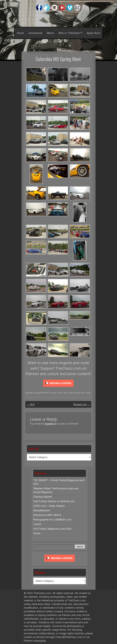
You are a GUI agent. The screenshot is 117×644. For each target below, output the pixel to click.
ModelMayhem (42, 510)
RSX (83, 393)
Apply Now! (93, 33)
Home (20, 33)
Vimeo (37, 533)
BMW (46, 393)
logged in (50, 424)
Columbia (52, 393)
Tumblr (37, 524)
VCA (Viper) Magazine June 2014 (52, 529)
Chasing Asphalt (43, 497)
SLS (31, 404)
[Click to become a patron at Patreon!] (58, 387)
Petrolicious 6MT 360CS (47, 515)
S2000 (88, 393)
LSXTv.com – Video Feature (49, 506)
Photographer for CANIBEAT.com (52, 520)
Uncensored (35, 33)
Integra (71, 393)
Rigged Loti (82, 404)
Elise (66, 393)
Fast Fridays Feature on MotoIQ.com (54, 501)
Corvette (60, 393)
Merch (50, 33)
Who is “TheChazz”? (70, 33)
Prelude (78, 393)
